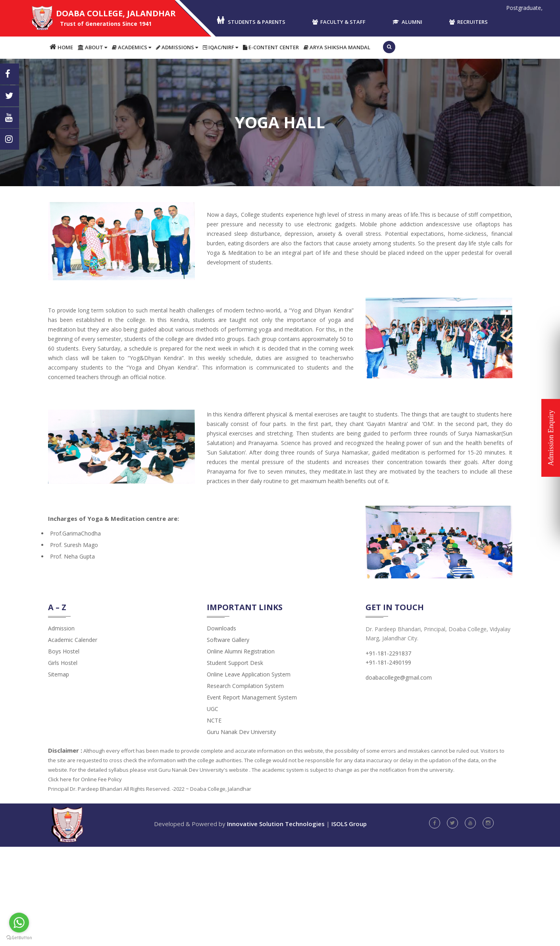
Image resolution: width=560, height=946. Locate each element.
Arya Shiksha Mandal (337, 47)
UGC (213, 709)
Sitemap (59, 674)
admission (61, 628)
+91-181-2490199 (388, 662)
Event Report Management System (252, 697)
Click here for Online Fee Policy (85, 779)
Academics (132, 47)
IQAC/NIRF (220, 47)
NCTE (214, 720)
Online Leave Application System (249, 674)
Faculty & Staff (339, 22)
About (92, 47)
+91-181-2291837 (388, 653)
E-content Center (271, 47)
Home (61, 47)
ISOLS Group (349, 824)
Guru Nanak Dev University (241, 732)
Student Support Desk (235, 663)
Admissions (177, 47)
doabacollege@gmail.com (399, 677)
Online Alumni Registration (241, 651)
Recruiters (469, 22)
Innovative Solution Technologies (276, 824)
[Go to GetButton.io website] (19, 938)
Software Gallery (228, 640)
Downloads (221, 628)
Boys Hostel (64, 651)
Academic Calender (73, 640)
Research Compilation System (245, 686)
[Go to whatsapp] (19, 923)
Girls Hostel (63, 663)
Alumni (407, 22)
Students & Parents (251, 21)
